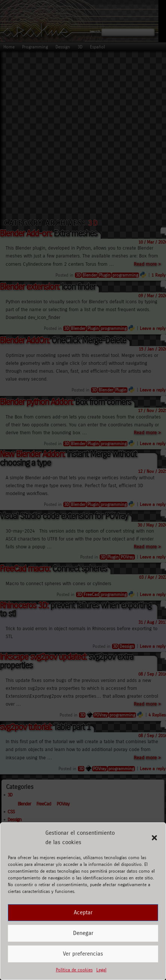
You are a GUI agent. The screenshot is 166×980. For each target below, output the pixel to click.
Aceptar (83, 912)
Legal (101, 970)
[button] (154, 838)
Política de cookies (74, 970)
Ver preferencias (83, 954)
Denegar (83, 933)
